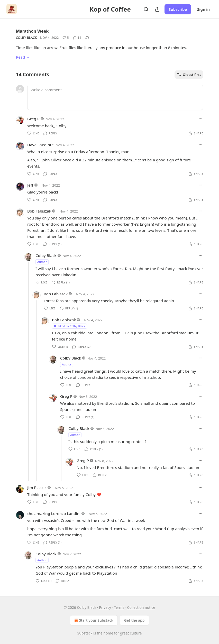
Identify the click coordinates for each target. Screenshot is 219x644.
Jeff (30, 185)
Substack (85, 633)
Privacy (105, 607)
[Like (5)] (66, 38)
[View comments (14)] (77, 38)
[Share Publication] (157, 9)
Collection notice (141, 607)
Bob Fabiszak (39, 211)
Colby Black (26, 38)
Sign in (203, 9)
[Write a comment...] (115, 97)
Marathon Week (32, 31)
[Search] (146, 9)
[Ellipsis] (200, 119)
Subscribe (178, 9)
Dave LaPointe (40, 145)
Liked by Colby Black (69, 326)
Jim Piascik (37, 487)
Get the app (134, 620)
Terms (119, 607)
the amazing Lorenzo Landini (54, 513)
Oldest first (189, 75)
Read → (23, 57)
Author (42, 262)
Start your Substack (93, 620)
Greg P (33, 119)
